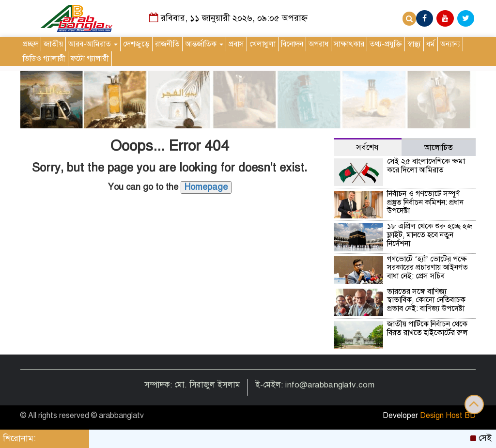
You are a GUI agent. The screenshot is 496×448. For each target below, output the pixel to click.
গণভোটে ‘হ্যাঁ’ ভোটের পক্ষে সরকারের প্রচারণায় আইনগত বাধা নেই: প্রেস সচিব (427, 268)
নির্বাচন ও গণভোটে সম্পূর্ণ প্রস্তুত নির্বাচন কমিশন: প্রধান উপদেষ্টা (425, 202)
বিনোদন (292, 44)
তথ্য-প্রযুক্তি (386, 44)
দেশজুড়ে (136, 44)
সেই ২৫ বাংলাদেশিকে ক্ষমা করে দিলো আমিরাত (426, 166)
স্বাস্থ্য (414, 44)
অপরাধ (318, 44)
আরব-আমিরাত (93, 44)
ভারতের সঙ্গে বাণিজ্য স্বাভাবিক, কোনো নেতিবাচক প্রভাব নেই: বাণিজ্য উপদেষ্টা (426, 300)
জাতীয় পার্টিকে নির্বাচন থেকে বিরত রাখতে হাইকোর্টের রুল (427, 328)
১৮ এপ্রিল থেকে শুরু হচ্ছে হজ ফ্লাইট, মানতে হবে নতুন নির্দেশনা (430, 235)
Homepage (206, 187)
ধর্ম (431, 44)
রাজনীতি (167, 44)
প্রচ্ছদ (31, 44)
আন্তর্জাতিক (204, 44)
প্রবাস (236, 44)
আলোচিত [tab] (439, 148)
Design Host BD (448, 416)
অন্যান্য (450, 44)
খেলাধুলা (263, 44)
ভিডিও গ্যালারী (44, 59)
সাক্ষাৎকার (349, 44)
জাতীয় (53, 44)
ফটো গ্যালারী (90, 59)
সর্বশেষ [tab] (367, 147)
